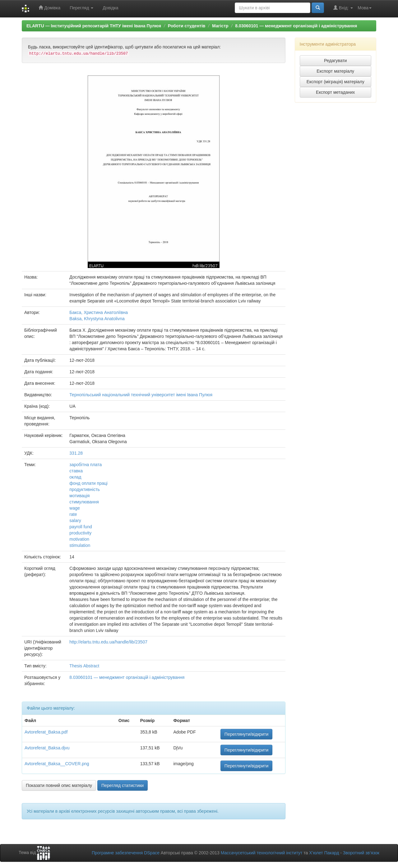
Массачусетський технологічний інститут (262, 853)
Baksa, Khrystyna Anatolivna (97, 319)
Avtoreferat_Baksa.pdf (46, 732)
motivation (79, 539)
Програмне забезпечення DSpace (126, 853)
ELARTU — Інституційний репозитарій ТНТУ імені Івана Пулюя (94, 26)
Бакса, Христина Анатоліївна (99, 312)
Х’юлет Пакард (324, 853)
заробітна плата (86, 465)
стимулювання (84, 502)
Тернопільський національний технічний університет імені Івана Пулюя (141, 395)
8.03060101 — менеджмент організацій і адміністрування (296, 26)
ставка (76, 471)
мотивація (79, 496)
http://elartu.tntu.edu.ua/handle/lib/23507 (108, 642)
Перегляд (81, 8)
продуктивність (85, 489)
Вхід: (343, 8)
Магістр (220, 26)
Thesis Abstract (84, 666)
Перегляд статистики (123, 785)
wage (74, 508)
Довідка (110, 8)
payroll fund (81, 527)
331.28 (76, 453)
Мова (365, 8)
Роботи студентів (187, 26)
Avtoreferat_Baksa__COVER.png (57, 764)
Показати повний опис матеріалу (59, 785)
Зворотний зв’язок (361, 853)
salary (75, 520)
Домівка (49, 8)
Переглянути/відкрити (247, 734)
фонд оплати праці (88, 483)
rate (73, 514)
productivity (80, 533)
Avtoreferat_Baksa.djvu (47, 748)
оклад (75, 477)
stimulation (80, 545)
